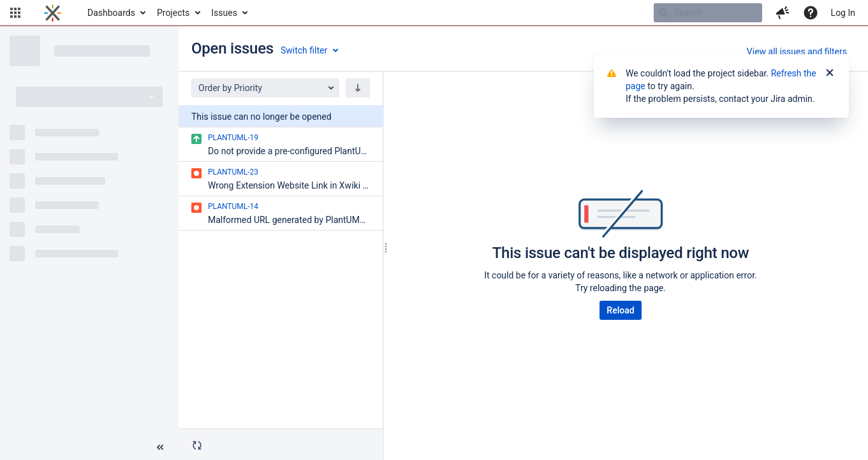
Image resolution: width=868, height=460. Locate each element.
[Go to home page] (53, 13)
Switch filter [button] (304, 50)
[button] (15, 13)
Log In (843, 13)
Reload (620, 310)
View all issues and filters (797, 52)
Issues (224, 13)
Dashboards (111, 13)
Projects (173, 13)
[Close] (830, 73)
